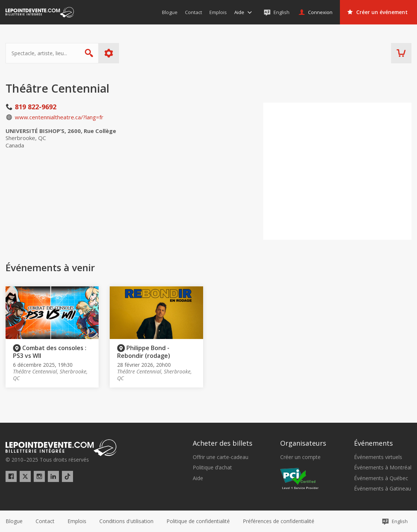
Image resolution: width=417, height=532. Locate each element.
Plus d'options (109, 53)
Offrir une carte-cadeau (221, 457)
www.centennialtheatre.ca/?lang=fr (59, 117)
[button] (279, 521)
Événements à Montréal (383, 468)
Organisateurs (303, 443)
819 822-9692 (36, 107)
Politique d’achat (212, 468)
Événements (373, 443)
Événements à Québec (381, 478)
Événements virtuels (378, 457)
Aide (198, 478)
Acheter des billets (223, 443)
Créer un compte (300, 457)
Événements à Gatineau (383, 489)
